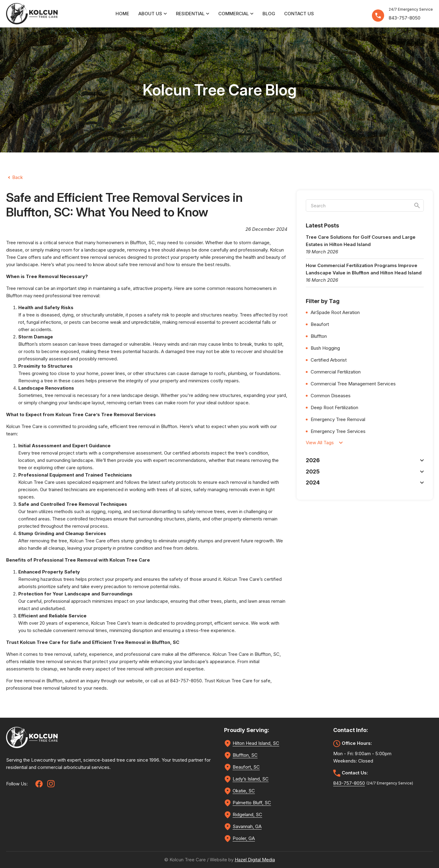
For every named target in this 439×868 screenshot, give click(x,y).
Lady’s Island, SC (251, 779)
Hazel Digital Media (255, 860)
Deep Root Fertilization (334, 407)
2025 (365, 472)
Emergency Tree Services (338, 431)
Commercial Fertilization (336, 372)
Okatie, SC (244, 791)
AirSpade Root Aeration (335, 312)
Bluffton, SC (142, 243)
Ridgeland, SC (247, 814)
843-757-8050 (405, 18)
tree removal (94, 257)
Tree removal (20, 288)
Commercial (236, 14)
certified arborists (191, 453)
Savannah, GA (247, 826)
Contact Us (299, 14)
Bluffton (169, 426)
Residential (193, 14)
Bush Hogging (325, 348)
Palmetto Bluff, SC (252, 803)
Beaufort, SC (246, 767)
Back (18, 177)
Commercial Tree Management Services (353, 384)
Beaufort (320, 324)
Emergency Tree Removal (338, 419)
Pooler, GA (244, 838)
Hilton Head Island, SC (256, 743)
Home (122, 14)
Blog (269, 14)
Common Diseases (331, 396)
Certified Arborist (329, 360)
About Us (153, 14)
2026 (365, 460)
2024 (365, 482)
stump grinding (136, 541)
